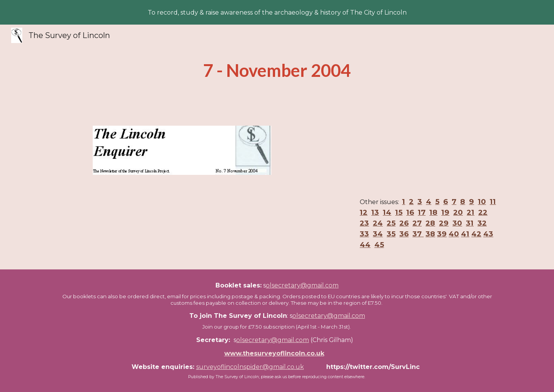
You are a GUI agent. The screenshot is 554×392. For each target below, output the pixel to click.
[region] (277, 12)
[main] (277, 71)
